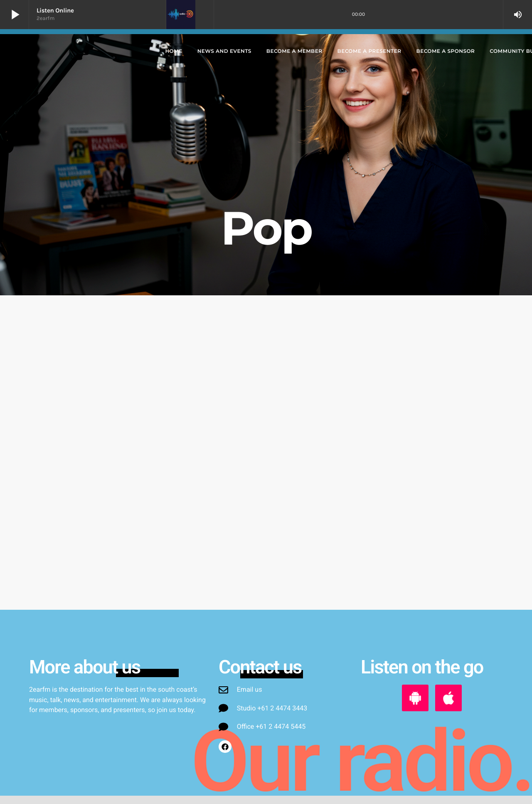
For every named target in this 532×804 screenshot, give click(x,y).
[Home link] (82, 52)
